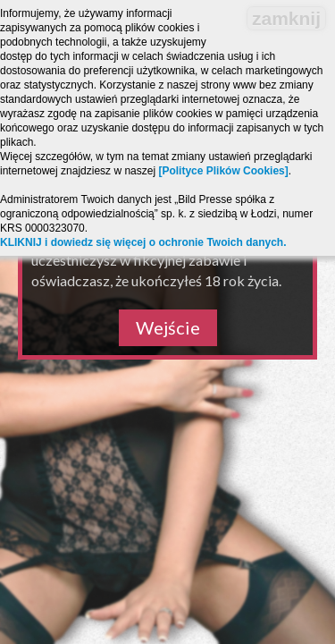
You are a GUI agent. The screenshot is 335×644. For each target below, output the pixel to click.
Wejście (168, 327)
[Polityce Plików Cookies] (223, 171)
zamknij (286, 18)
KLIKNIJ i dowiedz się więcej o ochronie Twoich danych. (143, 242)
